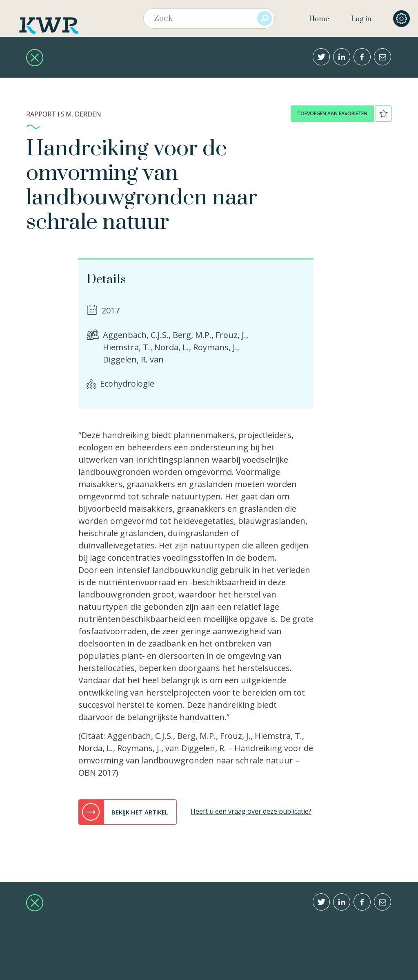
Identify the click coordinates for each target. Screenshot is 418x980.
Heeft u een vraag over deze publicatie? (251, 811)
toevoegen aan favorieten (332, 113)
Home (319, 19)
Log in (361, 19)
